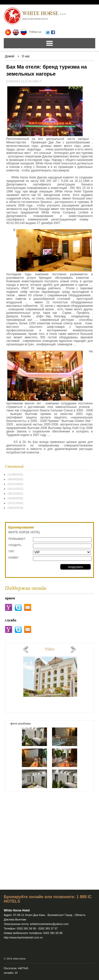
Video (49, 649)
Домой (10, 56)
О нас (26, 56)
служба (11, 620)
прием (10, 598)
